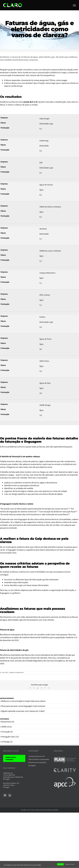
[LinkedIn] (10, 795)
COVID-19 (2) (6, 727)
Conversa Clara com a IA (37, 756)
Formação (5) (7, 732)
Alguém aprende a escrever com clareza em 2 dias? (23, 711)
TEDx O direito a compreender (39, 759)
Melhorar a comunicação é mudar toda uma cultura (23, 701)
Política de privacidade (52, 810)
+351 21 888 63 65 (9, 775)
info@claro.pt (8, 773)
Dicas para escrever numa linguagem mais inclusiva (23, 706)
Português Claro (19, 673)
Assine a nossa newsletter (11, 758)
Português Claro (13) (10, 737)
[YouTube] (5, 795)
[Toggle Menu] (74, 5)
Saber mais (70, 864)
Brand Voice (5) (8, 722)
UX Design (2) (7, 742)
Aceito (60, 864)
